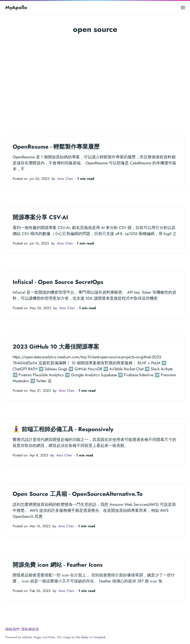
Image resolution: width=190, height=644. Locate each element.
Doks (52, 637)
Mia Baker (82, 637)
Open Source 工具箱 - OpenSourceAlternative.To (78, 494)
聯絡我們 (12, 629)
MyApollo (16, 7)
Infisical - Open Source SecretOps (58, 282)
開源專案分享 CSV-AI (40, 217)
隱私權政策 (30, 629)
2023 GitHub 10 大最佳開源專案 (56, 347)
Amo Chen (65, 179)
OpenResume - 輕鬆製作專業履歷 (56, 147)
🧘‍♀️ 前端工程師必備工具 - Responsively (63, 429)
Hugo (37, 637)
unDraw (27, 637)
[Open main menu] (183, 7)
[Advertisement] (95, 84)
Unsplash (100, 637)
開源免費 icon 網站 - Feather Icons (58, 565)
